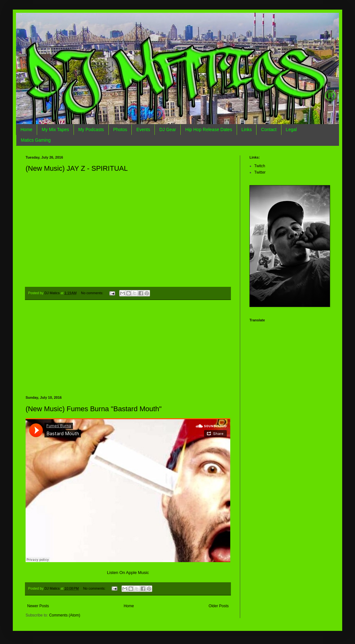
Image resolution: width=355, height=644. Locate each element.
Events (143, 130)
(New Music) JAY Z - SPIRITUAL (77, 168)
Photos (120, 130)
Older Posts (219, 606)
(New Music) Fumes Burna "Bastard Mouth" (94, 409)
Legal (291, 130)
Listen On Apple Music (128, 573)
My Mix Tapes (55, 130)
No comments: (93, 293)
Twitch (260, 166)
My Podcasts (91, 130)
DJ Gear (168, 130)
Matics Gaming (36, 140)
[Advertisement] (128, 348)
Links (247, 130)
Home (26, 130)
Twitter (260, 172)
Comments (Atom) (64, 615)
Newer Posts (38, 606)
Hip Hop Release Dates (209, 130)
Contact (269, 130)
